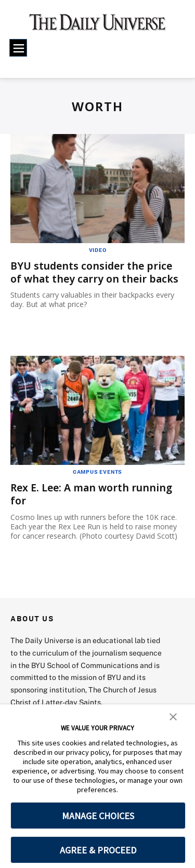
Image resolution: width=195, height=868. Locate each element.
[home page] (97, 26)
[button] (173, 716)
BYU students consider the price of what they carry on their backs (96, 272)
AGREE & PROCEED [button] (98, 850)
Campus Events (97, 472)
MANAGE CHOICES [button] (98, 816)
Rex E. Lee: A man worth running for (94, 494)
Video (98, 250)
